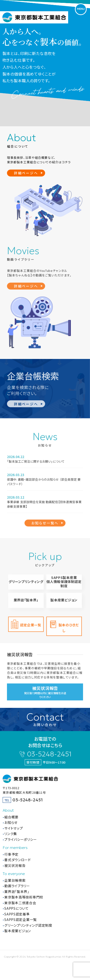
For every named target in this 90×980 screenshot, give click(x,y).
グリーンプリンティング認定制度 (28, 925)
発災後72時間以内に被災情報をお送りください (45, 695)
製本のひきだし (69, 629)
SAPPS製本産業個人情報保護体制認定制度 (64, 584)
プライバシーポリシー (21, 839)
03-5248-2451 (49, 754)
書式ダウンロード (18, 860)
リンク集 (11, 834)
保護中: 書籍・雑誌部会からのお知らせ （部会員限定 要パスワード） (44, 483)
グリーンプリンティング (26, 584)
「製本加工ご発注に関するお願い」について (36, 462)
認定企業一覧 (31, 626)
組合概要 (11, 817)
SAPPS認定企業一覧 (21, 919)
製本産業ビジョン (64, 602)
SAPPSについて (16, 908)
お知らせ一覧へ (45, 523)
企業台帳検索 (15, 880)
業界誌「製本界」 (26, 602)
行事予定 (11, 854)
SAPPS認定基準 (17, 914)
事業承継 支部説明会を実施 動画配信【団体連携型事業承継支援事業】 (44, 505)
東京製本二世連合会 (20, 903)
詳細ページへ (26, 173)
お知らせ (11, 822)
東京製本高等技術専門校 (24, 897)
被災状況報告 (15, 865)
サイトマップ (14, 828)
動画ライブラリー (17, 886)
